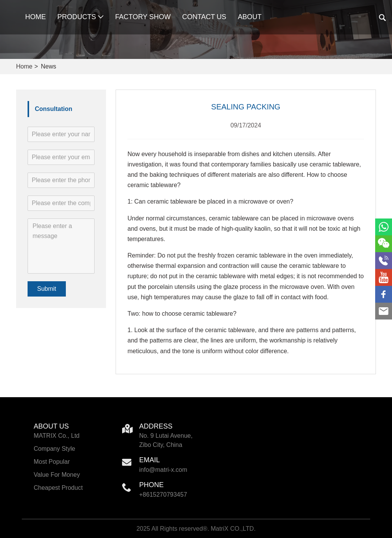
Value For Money (57, 475)
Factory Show (143, 17)
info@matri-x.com (163, 470)
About (250, 17)
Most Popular (52, 462)
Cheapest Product (58, 488)
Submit (47, 289)
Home (36, 17)
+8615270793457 (163, 495)
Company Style (55, 449)
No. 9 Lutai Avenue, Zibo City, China (166, 440)
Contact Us (204, 17)
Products (81, 17)
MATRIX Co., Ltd (57, 436)
